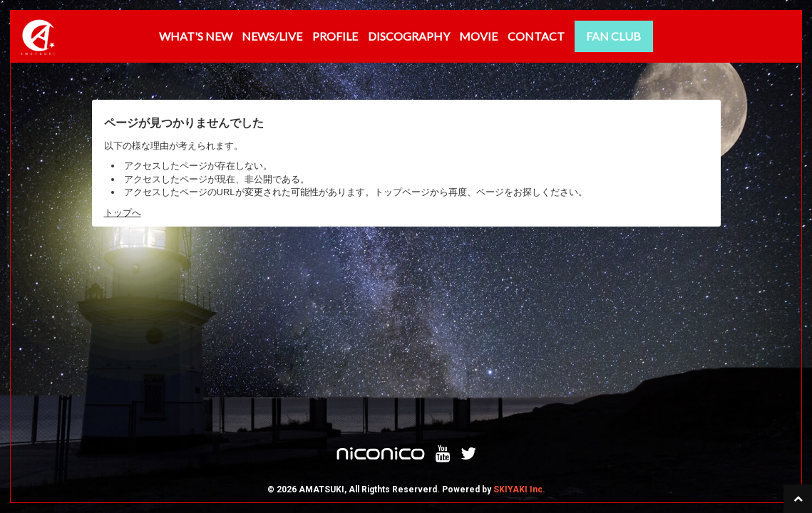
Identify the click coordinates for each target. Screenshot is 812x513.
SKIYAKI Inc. (519, 321)
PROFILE (335, 36)
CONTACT (536, 36)
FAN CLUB (613, 36)
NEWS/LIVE (272, 36)
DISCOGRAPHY (409, 36)
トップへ (123, 213)
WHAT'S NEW (196, 36)
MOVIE (478, 36)
